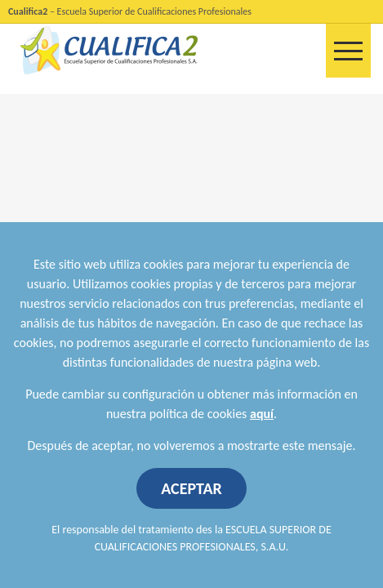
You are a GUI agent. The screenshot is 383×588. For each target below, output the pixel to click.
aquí (262, 414)
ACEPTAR (191, 488)
